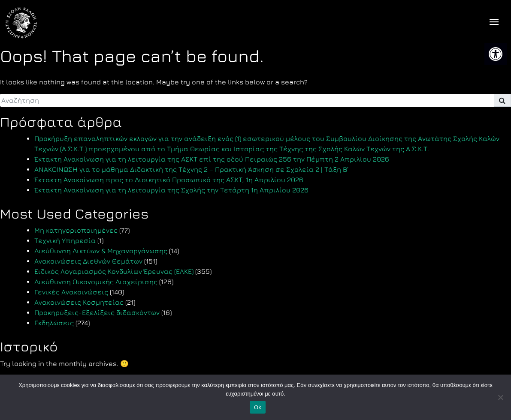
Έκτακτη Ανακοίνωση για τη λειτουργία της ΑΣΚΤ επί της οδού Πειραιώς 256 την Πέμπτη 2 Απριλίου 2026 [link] (212, 159)
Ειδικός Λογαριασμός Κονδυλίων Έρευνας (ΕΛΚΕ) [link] (114, 271)
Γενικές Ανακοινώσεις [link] (71, 292)
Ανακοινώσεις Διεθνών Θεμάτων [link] (88, 261)
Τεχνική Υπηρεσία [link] (65, 240)
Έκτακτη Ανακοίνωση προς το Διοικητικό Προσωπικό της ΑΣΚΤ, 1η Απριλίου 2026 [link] (169, 180)
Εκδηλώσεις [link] (54, 323)
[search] (247, 100)
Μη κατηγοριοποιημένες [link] (76, 230)
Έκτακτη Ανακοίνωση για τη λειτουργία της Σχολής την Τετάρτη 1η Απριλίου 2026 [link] (171, 190)
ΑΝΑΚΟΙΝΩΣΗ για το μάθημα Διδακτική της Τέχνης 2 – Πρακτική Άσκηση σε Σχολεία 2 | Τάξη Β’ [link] (192, 169)
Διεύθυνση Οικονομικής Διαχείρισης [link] (96, 282)
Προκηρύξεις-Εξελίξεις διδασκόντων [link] (97, 312)
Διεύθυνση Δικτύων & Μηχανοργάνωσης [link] (101, 251)
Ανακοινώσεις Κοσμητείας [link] (79, 302)
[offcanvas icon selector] (494, 23)
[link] (496, 54)
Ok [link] (258, 407)
